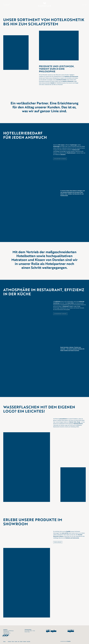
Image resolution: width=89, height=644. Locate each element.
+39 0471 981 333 (6, 632)
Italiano (4, 641)
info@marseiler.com (7, 633)
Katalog (21, 641)
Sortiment (25, 641)
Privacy (13, 641)
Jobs (19, 641)
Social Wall (28, 641)
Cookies (16, 641)
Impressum (9, 641)
